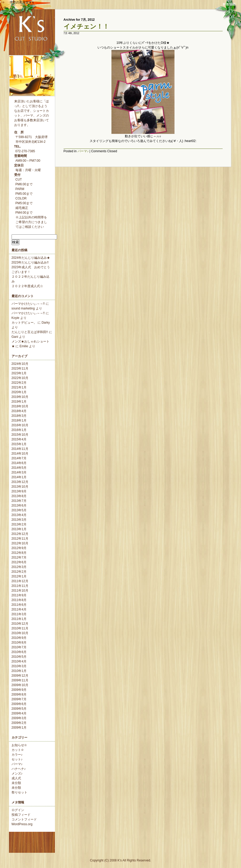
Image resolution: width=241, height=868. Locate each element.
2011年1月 (19, 619)
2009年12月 (20, 676)
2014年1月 (19, 477)
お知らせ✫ (19, 745)
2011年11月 (20, 586)
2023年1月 (19, 373)
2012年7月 (19, 557)
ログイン (18, 810)
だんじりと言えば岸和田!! (30, 332)
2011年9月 (19, 595)
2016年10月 (20, 425)
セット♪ (17, 759)
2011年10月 (20, 591)
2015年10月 (20, 435)
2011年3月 (19, 614)
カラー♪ (17, 755)
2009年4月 (19, 713)
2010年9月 (19, 638)
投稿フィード (21, 815)
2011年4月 (19, 609)
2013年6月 (19, 506)
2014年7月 (19, 458)
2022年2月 (19, 383)
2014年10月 (20, 454)
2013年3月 (19, 520)
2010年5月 (19, 657)
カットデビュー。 (24, 323)
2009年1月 (19, 728)
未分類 (16, 783)
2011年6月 (19, 605)
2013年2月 (19, 524)
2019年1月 (19, 402)
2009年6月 (19, 704)
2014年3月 (19, 472)
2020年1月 (19, 392)
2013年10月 (20, 487)
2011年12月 (20, 581)
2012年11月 (20, 539)
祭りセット (19, 792)
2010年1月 (19, 671)
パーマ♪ (17, 764)
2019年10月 (20, 397)
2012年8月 (19, 553)
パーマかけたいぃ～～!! (28, 304)
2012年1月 (19, 576)
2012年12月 (20, 534)
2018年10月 (20, 406)
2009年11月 (20, 680)
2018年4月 (19, 411)
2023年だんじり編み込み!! (30, 262)
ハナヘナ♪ (19, 769)
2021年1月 (19, 387)
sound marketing (23, 308)
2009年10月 (20, 685)
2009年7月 (19, 699)
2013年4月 (19, 515)
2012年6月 (19, 562)
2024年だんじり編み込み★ (31, 258)
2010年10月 (20, 633)
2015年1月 (19, 444)
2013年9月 (19, 491)
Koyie (16, 318)
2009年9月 (19, 690)
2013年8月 (19, 496)
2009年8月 (19, 695)
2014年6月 (19, 463)
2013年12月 (20, 482)
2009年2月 (19, 723)
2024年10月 (20, 364)
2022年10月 (20, 378)
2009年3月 (19, 718)
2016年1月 (19, 430)
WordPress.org (22, 824)
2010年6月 (19, 652)
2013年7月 (19, 501)
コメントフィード (24, 819)
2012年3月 (19, 567)
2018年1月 (19, 420)
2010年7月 (19, 647)
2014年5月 (19, 468)
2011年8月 (19, 600)
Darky (46, 323)
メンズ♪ (17, 774)
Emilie (24, 346)
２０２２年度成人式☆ (27, 286)
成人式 (16, 778)
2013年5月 (19, 510)
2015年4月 (19, 439)
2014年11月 (20, 449)
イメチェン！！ (86, 26)
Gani (15, 337)
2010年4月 (19, 661)
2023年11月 (20, 369)
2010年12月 (20, 624)
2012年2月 (19, 572)
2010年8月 (19, 643)
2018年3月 (19, 416)
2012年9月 (19, 548)
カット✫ (18, 750)
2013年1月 (19, 529)
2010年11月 (20, 628)
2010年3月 (19, 666)
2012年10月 (20, 543)
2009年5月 (19, 709)
